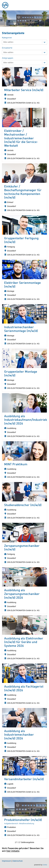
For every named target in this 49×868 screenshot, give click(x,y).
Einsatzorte (7, 48)
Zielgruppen (8, 58)
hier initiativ (13, 851)
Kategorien (7, 38)
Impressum (6, 861)
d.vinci (45, 865)
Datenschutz (18, 861)
